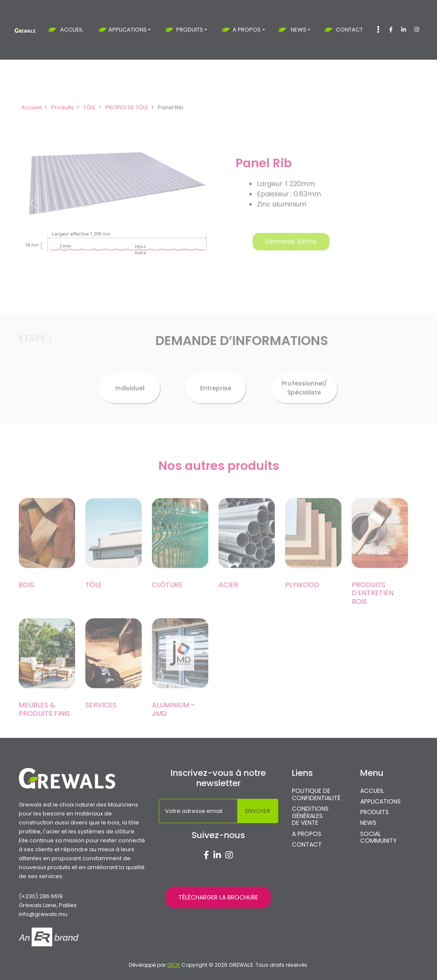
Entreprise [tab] (216, 400)
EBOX (174, 965)
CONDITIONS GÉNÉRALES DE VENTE (310, 816)
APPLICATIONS (128, 30)
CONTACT (349, 30)
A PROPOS (247, 30)
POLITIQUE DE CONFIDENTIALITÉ (316, 795)
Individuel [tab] (130, 400)
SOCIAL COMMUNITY (379, 838)
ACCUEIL (71, 30)
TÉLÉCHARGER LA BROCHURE (218, 897)
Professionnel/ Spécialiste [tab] (304, 400)
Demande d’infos (291, 254)
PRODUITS (190, 30)
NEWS (299, 30)
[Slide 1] (116, 289)
